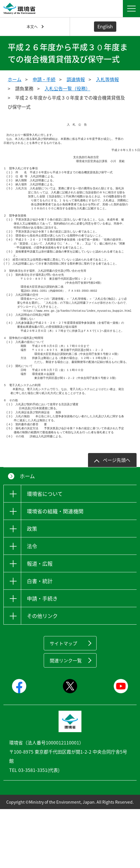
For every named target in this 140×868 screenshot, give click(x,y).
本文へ (32, 26)
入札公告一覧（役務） (67, 88)
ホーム (15, 79)
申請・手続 (44, 79)
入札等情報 (107, 79)
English (105, 26)
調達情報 (76, 79)
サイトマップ (63, 673)
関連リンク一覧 (66, 690)
